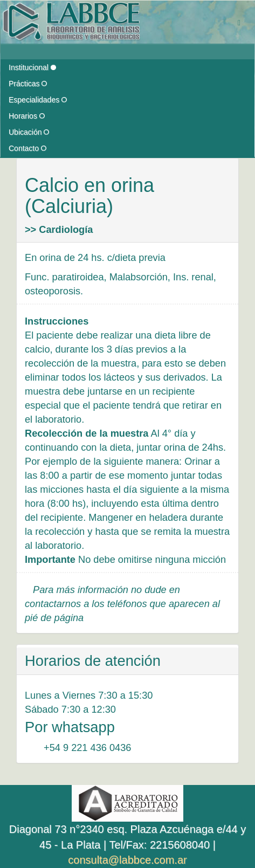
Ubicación (29, 132)
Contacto (27, 148)
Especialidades (38, 100)
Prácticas (28, 84)
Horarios (27, 116)
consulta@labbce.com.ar (127, 860)
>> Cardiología (59, 230)
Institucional (32, 67)
